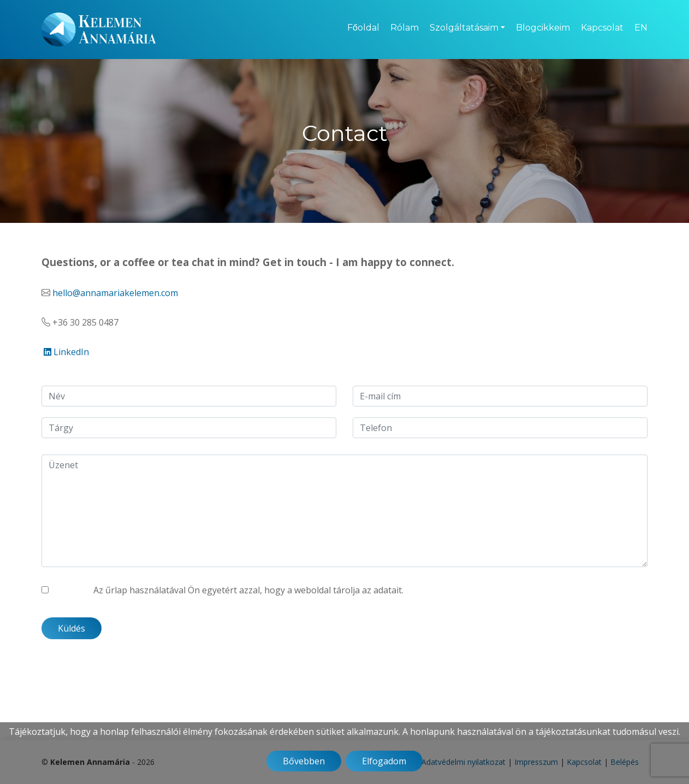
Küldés (72, 628)
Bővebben (304, 761)
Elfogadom (384, 761)
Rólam (405, 28)
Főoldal (363, 28)
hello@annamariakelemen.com (115, 293)
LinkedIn (66, 352)
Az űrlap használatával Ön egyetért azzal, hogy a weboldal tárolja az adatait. (248, 590)
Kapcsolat (602, 28)
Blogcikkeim (543, 28)
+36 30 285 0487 (85, 322)
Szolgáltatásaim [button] (464, 28)
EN (641, 28)
